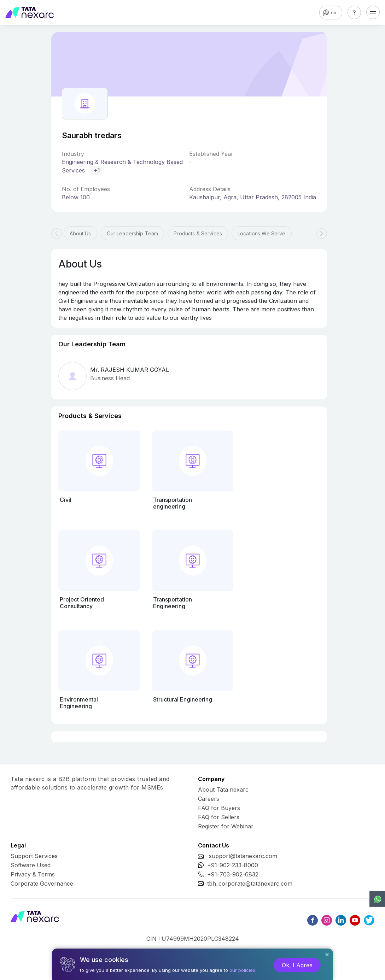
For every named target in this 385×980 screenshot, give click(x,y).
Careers (209, 799)
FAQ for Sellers (219, 817)
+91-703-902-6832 (233, 874)
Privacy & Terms (33, 874)
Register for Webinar (226, 826)
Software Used (31, 865)
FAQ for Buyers (219, 808)
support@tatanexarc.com (243, 856)
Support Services (34, 856)
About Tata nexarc (223, 790)
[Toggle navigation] (373, 12)
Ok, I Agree (297, 965)
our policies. (243, 970)
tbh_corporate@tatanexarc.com (250, 884)
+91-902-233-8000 (233, 865)
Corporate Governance (42, 884)
